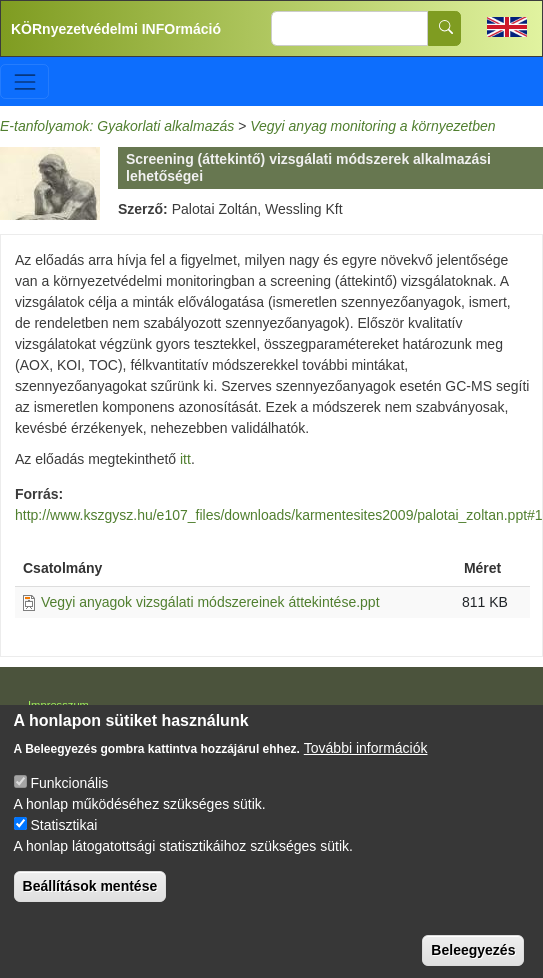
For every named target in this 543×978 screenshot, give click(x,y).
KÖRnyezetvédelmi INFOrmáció (116, 29)
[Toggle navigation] (24, 81)
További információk (366, 774)
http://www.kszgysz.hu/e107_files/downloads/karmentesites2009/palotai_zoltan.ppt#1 (279, 515)
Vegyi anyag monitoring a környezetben (372, 126)
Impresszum (58, 705)
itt (185, 459)
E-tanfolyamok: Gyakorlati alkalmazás (117, 126)
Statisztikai (63, 851)
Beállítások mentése (90, 912)
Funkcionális (69, 809)
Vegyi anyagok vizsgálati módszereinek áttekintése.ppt (210, 602)
